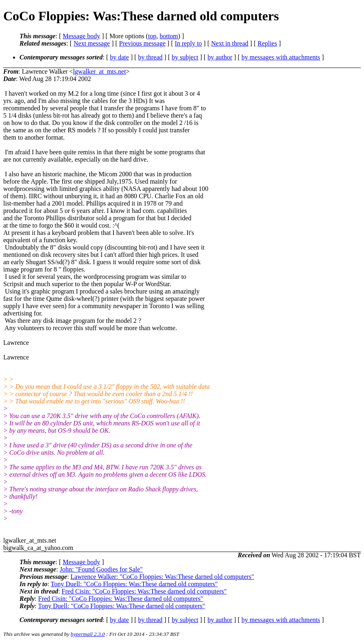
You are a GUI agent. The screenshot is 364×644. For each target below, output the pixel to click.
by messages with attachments (281, 57)
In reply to (189, 43)
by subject (185, 57)
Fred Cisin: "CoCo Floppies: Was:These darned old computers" (144, 591)
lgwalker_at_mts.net (99, 71)
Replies (267, 43)
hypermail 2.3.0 (88, 634)
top (152, 36)
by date (119, 57)
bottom (169, 36)
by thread (150, 57)
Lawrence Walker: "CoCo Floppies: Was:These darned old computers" (162, 577)
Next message (92, 43)
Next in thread (230, 43)
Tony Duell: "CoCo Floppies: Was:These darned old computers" (134, 584)
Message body (81, 36)
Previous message (142, 43)
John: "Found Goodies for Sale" (101, 569)
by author (220, 57)
